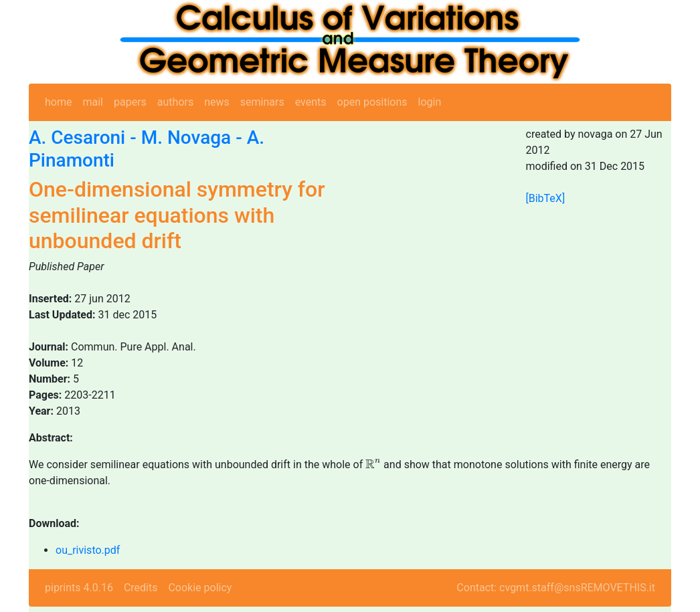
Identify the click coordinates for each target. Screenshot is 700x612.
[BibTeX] (546, 198)
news (217, 102)
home (58, 102)
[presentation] (373, 464)
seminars (262, 102)
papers (130, 102)
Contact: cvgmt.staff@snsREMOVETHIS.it (556, 588)
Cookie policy (200, 588)
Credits (141, 588)
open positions (372, 102)
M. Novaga (186, 137)
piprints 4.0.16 (79, 588)
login (430, 102)
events (311, 102)
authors (175, 102)
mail (93, 102)
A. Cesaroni (77, 137)
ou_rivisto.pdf (88, 550)
